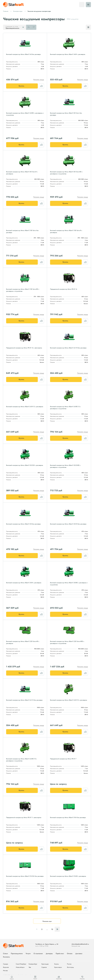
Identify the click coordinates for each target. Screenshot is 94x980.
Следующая (57, 929)
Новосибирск (20, 967)
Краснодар (45, 964)
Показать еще (47, 921)
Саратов (44, 967)
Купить (22, 86)
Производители (17, 954)
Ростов (69, 964)
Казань (57, 964)
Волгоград (70, 967)
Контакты (6, 957)
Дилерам (49, 954)
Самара (6, 964)
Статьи (5, 954)
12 (52, 929)
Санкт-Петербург (21, 964)
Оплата (70, 954)
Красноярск (58, 967)
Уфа (30, 967)
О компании (38, 954)
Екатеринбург (33, 964)
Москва (5, 971)
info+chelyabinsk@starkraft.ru (80, 944)
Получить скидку (39, 80)
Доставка (79, 954)
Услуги (28, 954)
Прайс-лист (60, 954)
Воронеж (6, 967)
